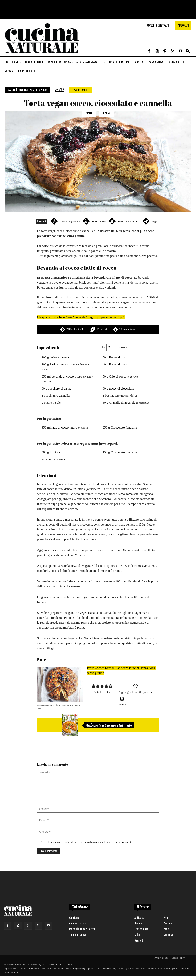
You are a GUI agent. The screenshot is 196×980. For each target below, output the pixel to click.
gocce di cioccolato (122, 389)
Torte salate (141, 929)
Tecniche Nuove (78, 935)
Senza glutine (99, 222)
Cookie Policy (178, 958)
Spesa (69, 62)
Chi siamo (74, 918)
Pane (166, 929)
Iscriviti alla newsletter (82, 929)
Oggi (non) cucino (35, 62)
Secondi (139, 923)
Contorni (168, 923)
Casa (137, 62)
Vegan (155, 222)
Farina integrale (60, 364)
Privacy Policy (161, 958)
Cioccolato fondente (124, 427)
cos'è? (60, 90)
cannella (64, 396)
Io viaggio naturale (120, 62)
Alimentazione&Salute (91, 62)
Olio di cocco (118, 376)
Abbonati (183, 25)
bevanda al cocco (63, 376)
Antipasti (139, 918)
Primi (166, 918)
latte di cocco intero (64, 427)
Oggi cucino (13, 62)
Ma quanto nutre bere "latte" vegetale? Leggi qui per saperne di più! (81, 317)
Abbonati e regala (79, 923)
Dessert (42, 221)
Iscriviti (80, 90)
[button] (188, 51)
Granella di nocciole (122, 403)
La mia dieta (55, 62)
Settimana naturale (154, 62)
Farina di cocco (119, 364)
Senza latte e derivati (129, 222)
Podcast (10, 71)
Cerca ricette (176, 62)
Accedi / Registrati (158, 25)
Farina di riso (118, 357)
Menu (89, 113)
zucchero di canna (60, 389)
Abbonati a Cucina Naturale (109, 725)
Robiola (55, 452)
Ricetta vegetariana (70, 222)
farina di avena (59, 357)
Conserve (168, 935)
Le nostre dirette (28, 71)
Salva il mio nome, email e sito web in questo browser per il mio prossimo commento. (87, 842)
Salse (137, 935)
